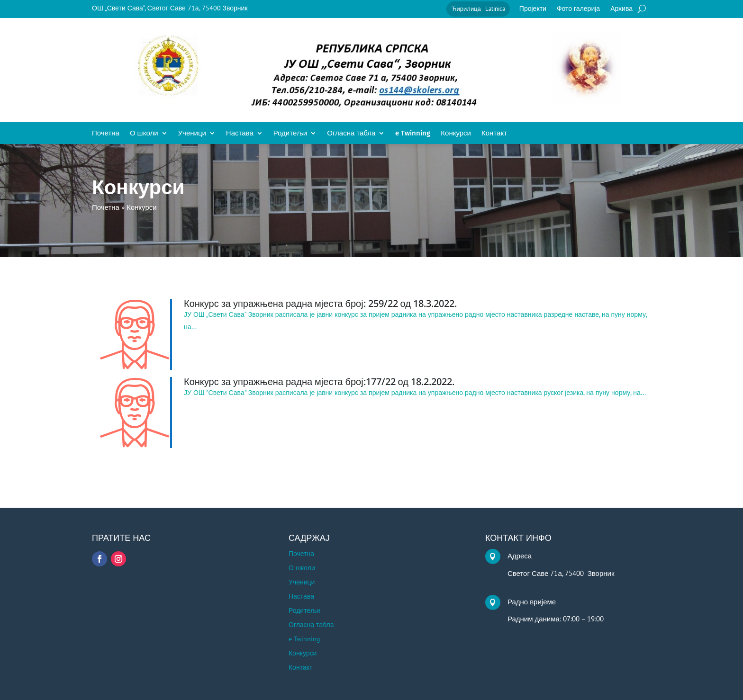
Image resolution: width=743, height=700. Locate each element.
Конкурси (456, 134)
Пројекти (533, 9)
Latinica (495, 9)
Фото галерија (578, 9)
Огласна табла (351, 134)
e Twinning (413, 134)
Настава (240, 134)
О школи (144, 134)
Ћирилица (466, 9)
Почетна (106, 134)
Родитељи (290, 134)
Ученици (192, 134)
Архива (621, 9)
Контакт (494, 134)
